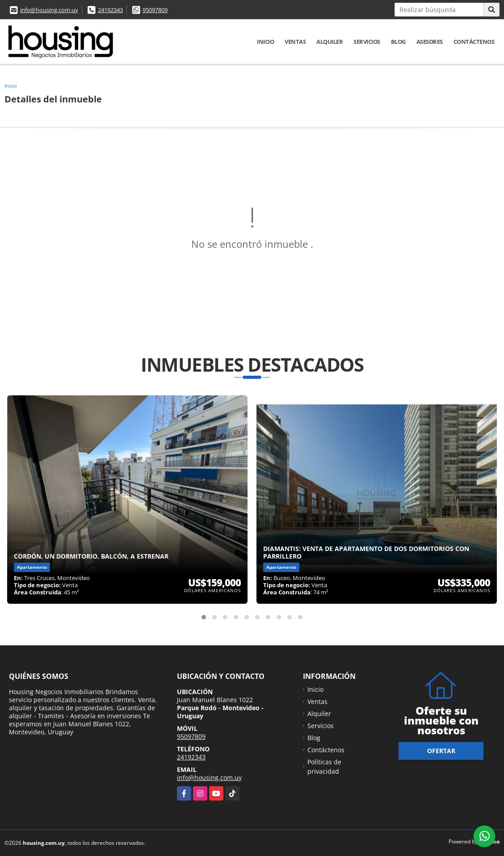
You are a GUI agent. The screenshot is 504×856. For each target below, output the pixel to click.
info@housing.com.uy (49, 10)
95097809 (155, 10)
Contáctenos (474, 42)
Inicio (265, 42)
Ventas (295, 42)
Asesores (430, 42)
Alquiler (330, 42)
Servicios (367, 42)
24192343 (110, 10)
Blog (398, 42)
